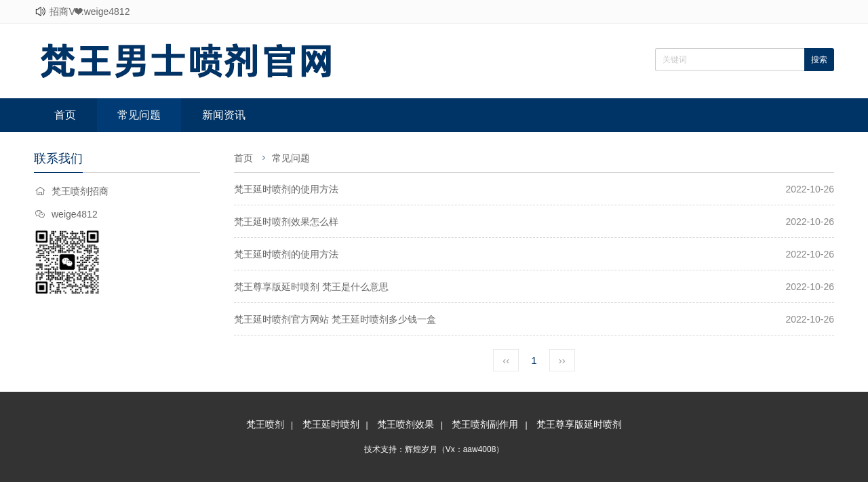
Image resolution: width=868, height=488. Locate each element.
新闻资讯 (224, 115)
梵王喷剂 (265, 424)
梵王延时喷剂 (331, 424)
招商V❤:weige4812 (90, 12)
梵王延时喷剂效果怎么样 (286, 222)
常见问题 (139, 115)
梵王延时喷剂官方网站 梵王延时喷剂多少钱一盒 (335, 319)
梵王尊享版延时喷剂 (579, 424)
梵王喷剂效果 (406, 424)
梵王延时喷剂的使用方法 (286, 189)
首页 (65, 115)
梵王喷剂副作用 (485, 424)
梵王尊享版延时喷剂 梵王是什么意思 (311, 287)
